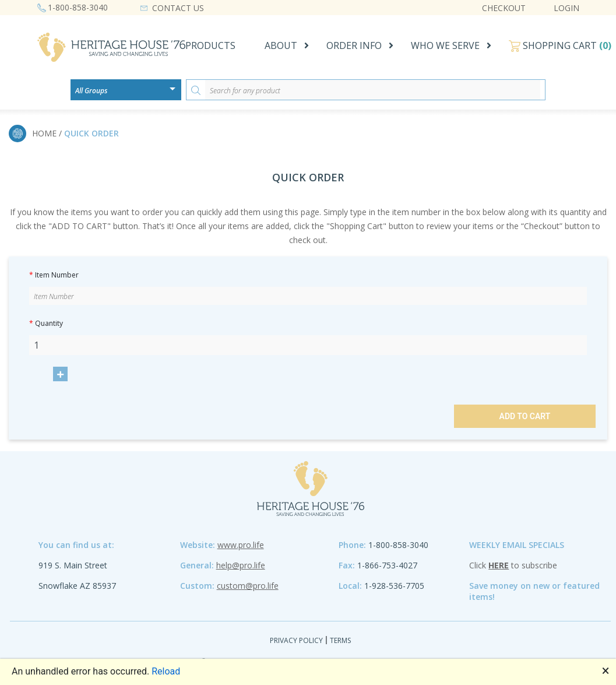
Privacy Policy (296, 640)
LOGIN (566, 8)
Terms (340, 640)
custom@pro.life (248, 586)
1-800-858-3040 (78, 7)
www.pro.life (241, 545)
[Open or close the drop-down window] (175, 93)
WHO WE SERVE (445, 45)
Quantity (46, 323)
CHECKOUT (504, 8)
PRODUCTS (210, 45)
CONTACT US (178, 8)
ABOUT (281, 45)
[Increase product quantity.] (60, 374)
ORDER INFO (354, 45)
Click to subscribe (513, 565)
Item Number (54, 275)
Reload (166, 671)
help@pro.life (241, 565)
